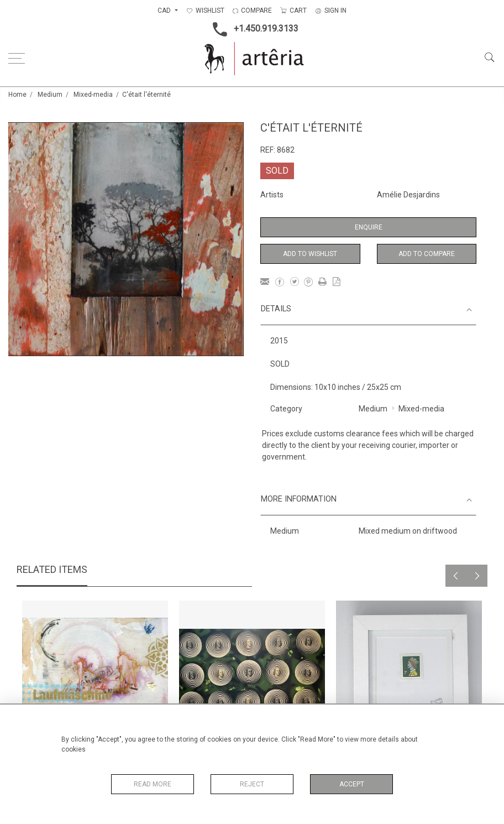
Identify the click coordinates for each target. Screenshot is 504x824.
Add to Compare (427, 254)
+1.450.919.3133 (252, 29)
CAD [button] (165, 11)
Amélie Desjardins (408, 195)
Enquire (369, 227)
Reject (252, 784)
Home (17, 95)
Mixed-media (93, 95)
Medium (50, 95)
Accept (352, 784)
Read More (153, 784)
